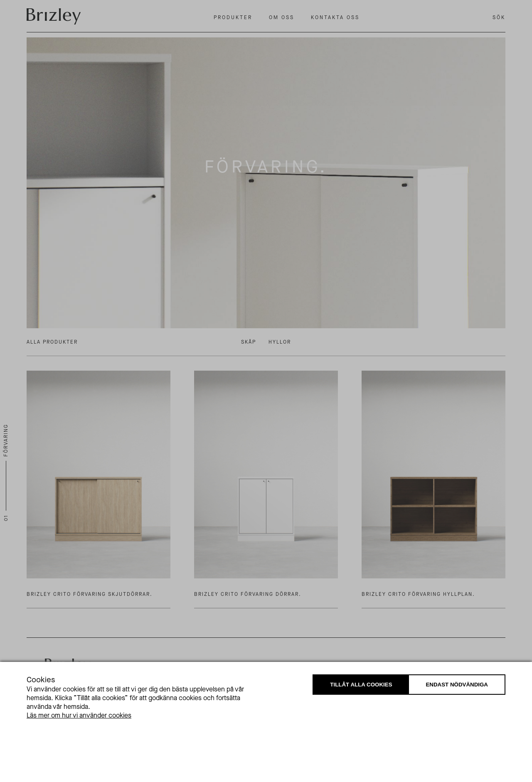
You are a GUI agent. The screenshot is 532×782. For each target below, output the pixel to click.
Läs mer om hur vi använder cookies (79, 715)
